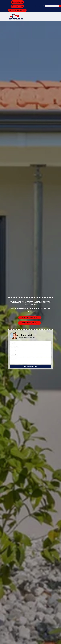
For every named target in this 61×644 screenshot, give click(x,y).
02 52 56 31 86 (17, 2)
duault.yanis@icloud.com (17, 10)
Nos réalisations (30, 318)
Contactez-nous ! (30, 323)
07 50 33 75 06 (17, 6)
